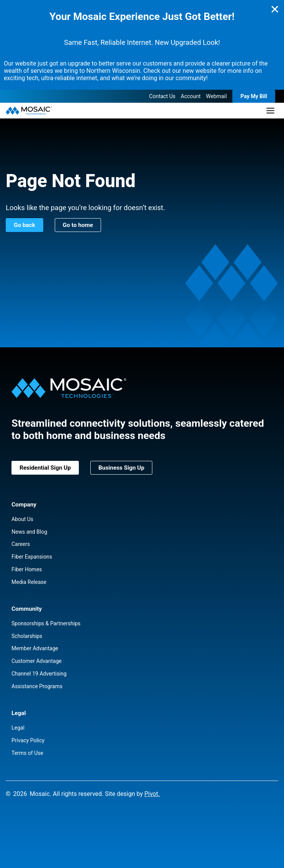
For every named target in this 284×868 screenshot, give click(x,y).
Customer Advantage (37, 661)
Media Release (29, 582)
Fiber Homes (27, 569)
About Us (22, 519)
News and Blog (29, 532)
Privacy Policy (28, 740)
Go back (24, 225)
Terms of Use (27, 753)
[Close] (275, 9)
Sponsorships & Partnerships (46, 623)
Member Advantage (35, 648)
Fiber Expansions (32, 557)
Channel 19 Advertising (39, 674)
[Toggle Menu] (270, 111)
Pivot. (152, 794)
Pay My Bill (254, 96)
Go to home (78, 225)
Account (191, 96)
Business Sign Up (121, 468)
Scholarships (27, 636)
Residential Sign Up (45, 468)
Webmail (216, 96)
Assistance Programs (37, 686)
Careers (21, 544)
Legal (18, 728)
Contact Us (162, 96)
